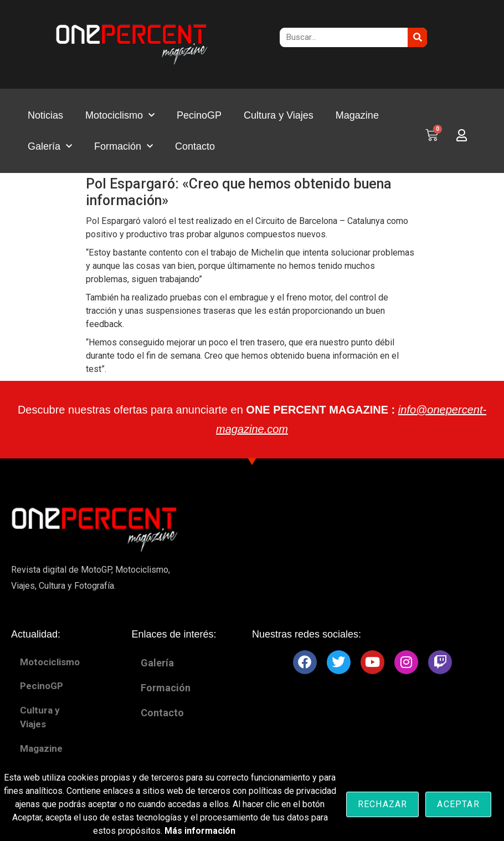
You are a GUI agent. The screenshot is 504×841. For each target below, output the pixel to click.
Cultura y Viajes (279, 115)
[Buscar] (417, 37)
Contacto (195, 146)
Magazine (357, 115)
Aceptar (458, 804)
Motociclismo (120, 116)
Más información (200, 831)
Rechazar (383, 804)
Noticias (45, 115)
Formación (124, 147)
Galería (50, 147)
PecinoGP (199, 115)
